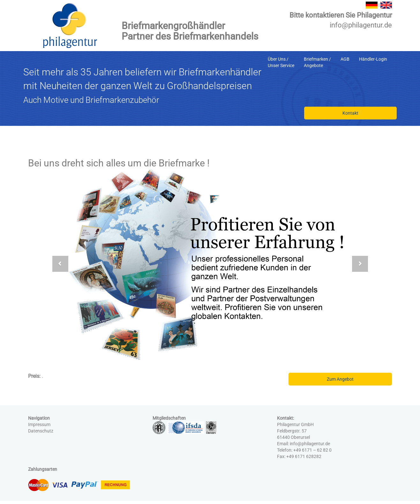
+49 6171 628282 (304, 456)
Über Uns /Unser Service (281, 62)
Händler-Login (373, 59)
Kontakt (350, 113)
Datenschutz (41, 431)
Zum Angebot (340, 379)
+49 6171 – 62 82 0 (312, 450)
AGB (345, 59)
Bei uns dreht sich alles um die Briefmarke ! (119, 163)
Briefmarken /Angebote (317, 62)
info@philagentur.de (361, 25)
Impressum (39, 424)
